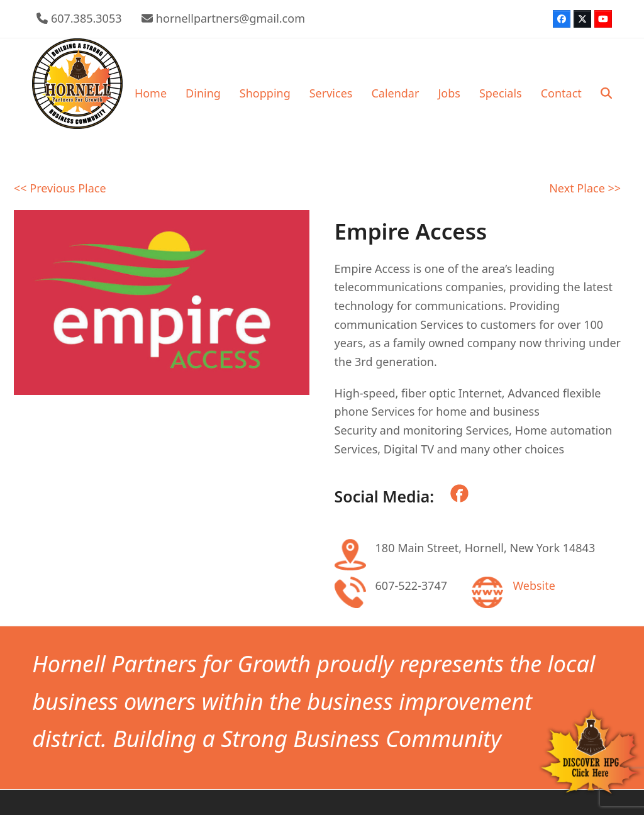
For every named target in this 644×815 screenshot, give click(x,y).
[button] (606, 93)
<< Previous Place (60, 188)
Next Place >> (585, 188)
